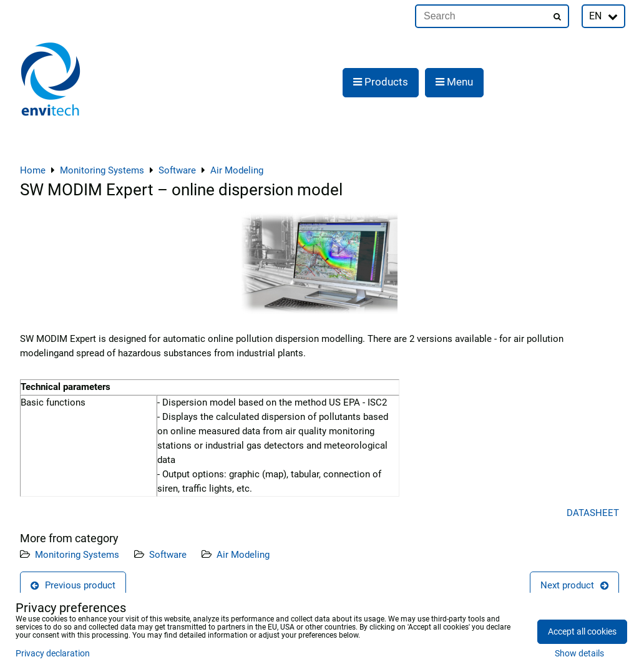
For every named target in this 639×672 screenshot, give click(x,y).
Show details (579, 654)
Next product (574, 585)
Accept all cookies (582, 632)
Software (168, 555)
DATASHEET (593, 513)
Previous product (73, 585)
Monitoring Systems (77, 555)
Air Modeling (243, 555)
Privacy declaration (53, 654)
